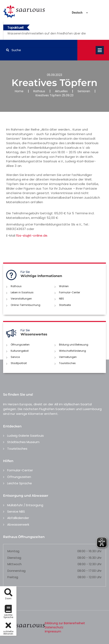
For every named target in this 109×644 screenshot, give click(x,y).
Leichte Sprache (20, 483)
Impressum (53, 631)
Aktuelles (61, 91)
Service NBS (16, 511)
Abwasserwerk (18, 524)
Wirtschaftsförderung (72, 351)
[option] (50, 36)
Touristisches (67, 363)
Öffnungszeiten (20, 345)
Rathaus (39, 91)
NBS (61, 299)
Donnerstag (16, 571)
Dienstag (14, 558)
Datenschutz (54, 627)
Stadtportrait (19, 363)
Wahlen (64, 286)
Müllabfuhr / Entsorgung (25, 505)
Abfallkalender (18, 518)
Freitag (13, 577)
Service (15, 357)
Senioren (84, 91)
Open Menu (100, 50)
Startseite (65, 305)
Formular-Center (70, 292)
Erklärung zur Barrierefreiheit (65, 623)
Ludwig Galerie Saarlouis (26, 436)
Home (19, 91)
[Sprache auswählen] (75, 13)
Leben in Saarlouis (22, 292)
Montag (13, 551)
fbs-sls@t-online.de (32, 235)
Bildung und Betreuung (74, 345)
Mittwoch (14, 564)
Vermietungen (68, 357)
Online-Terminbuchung (26, 305)
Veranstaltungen (21, 299)
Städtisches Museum (23, 442)
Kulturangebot (20, 351)
